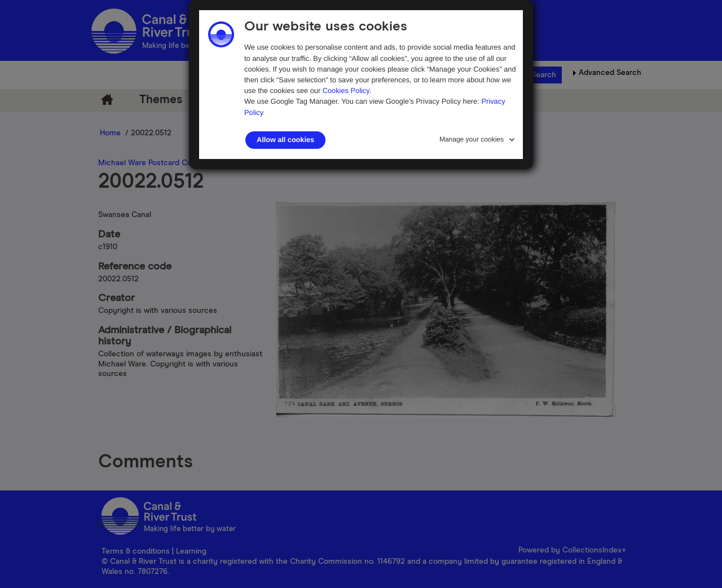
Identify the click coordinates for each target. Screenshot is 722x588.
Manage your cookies (472, 139)
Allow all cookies (285, 140)
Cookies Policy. (347, 90)
